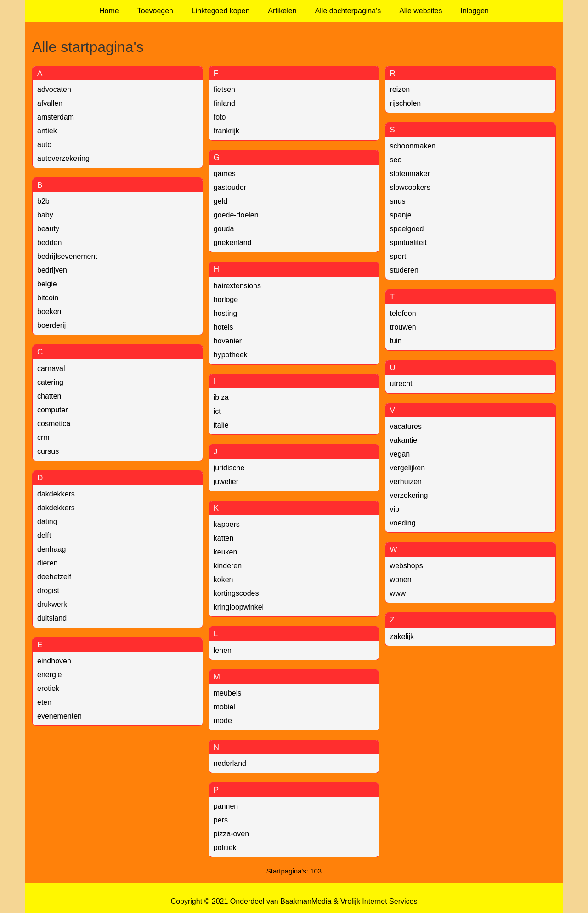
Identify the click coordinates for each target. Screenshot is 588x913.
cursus (48, 451)
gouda (224, 229)
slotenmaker (410, 174)
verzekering (409, 495)
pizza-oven (231, 834)
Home (109, 11)
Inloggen (475, 11)
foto (220, 117)
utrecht (401, 384)
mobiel (224, 707)
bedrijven (52, 270)
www (398, 593)
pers (221, 820)
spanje (401, 215)
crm (43, 437)
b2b (43, 201)
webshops (407, 566)
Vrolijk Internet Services (379, 901)
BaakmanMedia (306, 901)
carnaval (51, 368)
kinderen (228, 566)
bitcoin (48, 298)
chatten (49, 396)
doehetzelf (54, 577)
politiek (225, 847)
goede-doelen (236, 215)
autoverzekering (63, 158)
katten (224, 538)
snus (398, 201)
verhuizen (406, 482)
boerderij (51, 325)
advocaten (54, 89)
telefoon (403, 313)
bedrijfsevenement (67, 256)
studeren (404, 270)
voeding (403, 523)
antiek (47, 131)
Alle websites (421, 11)
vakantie (404, 440)
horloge (226, 300)
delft (44, 535)
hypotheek (231, 355)
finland (224, 103)
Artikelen (282, 11)
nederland (230, 763)
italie (221, 425)
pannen (226, 806)
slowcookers (410, 187)
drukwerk (52, 604)
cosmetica (54, 424)
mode (223, 721)
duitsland (52, 618)
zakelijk (402, 636)
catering (50, 382)
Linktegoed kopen (220, 11)
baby (45, 215)
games (225, 174)
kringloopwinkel (239, 607)
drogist (48, 591)
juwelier (226, 482)
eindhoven (54, 661)
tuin (396, 341)
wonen (401, 579)
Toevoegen (155, 11)
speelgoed (407, 229)
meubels (227, 693)
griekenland (233, 243)
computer (53, 410)
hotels (223, 327)
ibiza (221, 397)
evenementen (59, 716)
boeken (49, 311)
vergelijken (407, 468)
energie (49, 675)
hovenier (228, 341)
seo (396, 160)
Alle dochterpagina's (348, 11)
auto (44, 145)
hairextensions (237, 286)
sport (398, 256)
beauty (48, 229)
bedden (49, 243)
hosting (226, 313)
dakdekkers (56, 494)
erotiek (48, 688)
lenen (223, 650)
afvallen (50, 103)
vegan (400, 454)
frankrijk (226, 131)
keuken (226, 552)
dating (47, 522)
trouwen (403, 327)
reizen (400, 89)
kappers (227, 524)
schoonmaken (413, 146)
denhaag (51, 549)
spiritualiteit (408, 243)
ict (217, 411)
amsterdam (56, 117)
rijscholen (406, 103)
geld (220, 201)
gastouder (230, 187)
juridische (229, 468)
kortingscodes (236, 593)
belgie (47, 284)
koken (223, 579)
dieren (47, 563)
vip (395, 509)
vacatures (406, 426)
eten (44, 702)
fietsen (224, 89)
